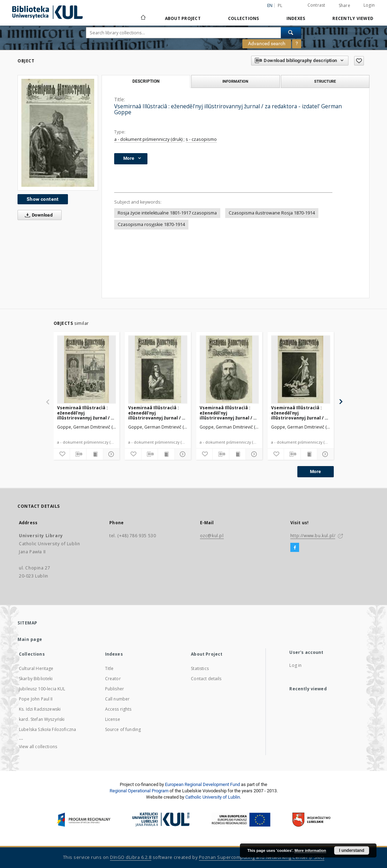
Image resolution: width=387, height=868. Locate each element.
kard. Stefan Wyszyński (42, 719)
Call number (118, 699)
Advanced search (267, 43)
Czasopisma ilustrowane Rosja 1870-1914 (272, 213)
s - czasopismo (201, 139)
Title (109, 668)
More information (310, 850)
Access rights (118, 709)
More (316, 471)
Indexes (296, 18)
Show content (43, 199)
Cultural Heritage (36, 668)
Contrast (316, 5)
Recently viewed (353, 18)
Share (344, 6)
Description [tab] (146, 81)
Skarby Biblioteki (36, 679)
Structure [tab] (325, 81)
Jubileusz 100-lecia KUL (42, 689)
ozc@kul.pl (212, 536)
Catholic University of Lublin (213, 797)
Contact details (206, 679)
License (113, 719)
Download (37, 215)
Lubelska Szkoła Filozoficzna (47, 729)
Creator (113, 679)
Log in (295, 665)
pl (280, 5)
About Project (183, 18)
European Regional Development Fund (202, 784)
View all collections (38, 747)
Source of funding (123, 729)
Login (369, 5)
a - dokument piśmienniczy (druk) (148, 139)
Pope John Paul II (36, 699)
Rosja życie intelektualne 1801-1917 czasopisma (167, 213)
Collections (244, 18)
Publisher (115, 689)
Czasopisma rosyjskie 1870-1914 (151, 224)
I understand (352, 850)
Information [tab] (235, 81)
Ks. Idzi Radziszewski (40, 709)
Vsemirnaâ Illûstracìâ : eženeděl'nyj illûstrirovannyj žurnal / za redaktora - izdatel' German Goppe (87, 413)
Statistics (200, 668)
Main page (30, 639)
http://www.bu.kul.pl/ (313, 536)
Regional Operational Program (139, 791)
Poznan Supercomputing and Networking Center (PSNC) (262, 857)
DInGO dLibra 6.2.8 (131, 857)
